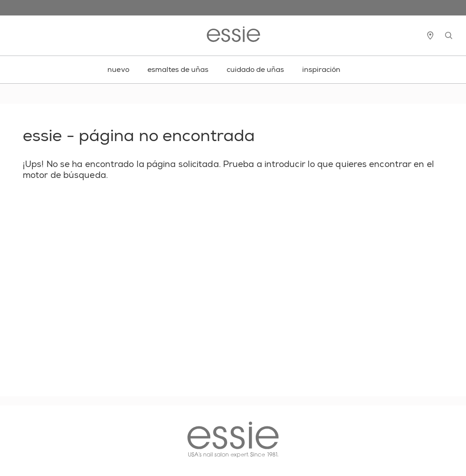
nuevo (118, 69)
